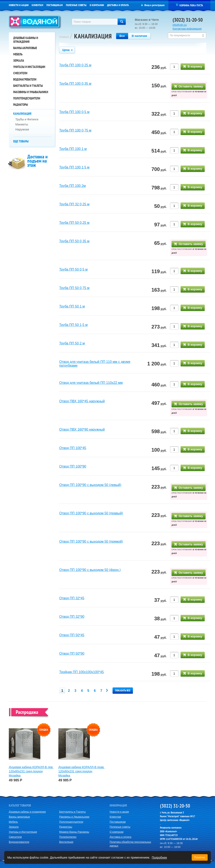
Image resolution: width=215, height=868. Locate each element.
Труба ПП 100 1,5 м (74, 167)
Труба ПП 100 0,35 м (75, 84)
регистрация (158, 5)
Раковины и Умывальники (31, 92)
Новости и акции (19, 5)
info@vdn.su (180, 25)
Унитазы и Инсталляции (29, 67)
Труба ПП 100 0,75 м (75, 130)
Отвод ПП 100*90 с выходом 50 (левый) (90, 485)
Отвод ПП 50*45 (72, 635)
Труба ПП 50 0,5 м (73, 269)
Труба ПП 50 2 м (72, 343)
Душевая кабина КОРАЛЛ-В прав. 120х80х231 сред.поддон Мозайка (81, 771)
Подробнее (159, 858)
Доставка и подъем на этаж (37, 161)
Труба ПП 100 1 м (73, 149)
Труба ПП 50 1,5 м (73, 325)
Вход (147, 5)
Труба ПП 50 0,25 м (74, 223)
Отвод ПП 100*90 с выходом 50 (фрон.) (90, 570)
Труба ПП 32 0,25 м (74, 204)
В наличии (139, 36)
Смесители (20, 73)
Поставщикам (55, 5)
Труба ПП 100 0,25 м (75, 65)
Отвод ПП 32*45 (72, 598)
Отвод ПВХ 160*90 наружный (82, 429)
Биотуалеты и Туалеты (28, 86)
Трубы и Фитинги (27, 119)
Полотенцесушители (27, 98)
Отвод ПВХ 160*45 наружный (82, 401)
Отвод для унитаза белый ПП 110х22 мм (91, 383)
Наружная (22, 129)
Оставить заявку (189, 86)
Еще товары (21, 141)
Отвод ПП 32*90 (72, 617)
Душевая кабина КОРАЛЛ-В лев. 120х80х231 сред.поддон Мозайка (31, 771)
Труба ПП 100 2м (72, 186)
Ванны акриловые (25, 48)
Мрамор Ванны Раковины (74, 832)
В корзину (193, 66)
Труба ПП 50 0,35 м (74, 241)
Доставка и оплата (118, 5)
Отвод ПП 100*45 (73, 448)
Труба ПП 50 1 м (72, 306)
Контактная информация (187, 29)
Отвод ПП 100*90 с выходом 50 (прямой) (91, 542)
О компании (97, 5)
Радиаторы (21, 105)
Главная (64, 37)
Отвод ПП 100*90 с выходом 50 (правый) (91, 513)
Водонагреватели (25, 79)
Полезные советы (76, 5)
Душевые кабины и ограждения (26, 40)
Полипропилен (68, 837)
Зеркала (19, 61)
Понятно (200, 857)
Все (122, 36)
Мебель (18, 54)
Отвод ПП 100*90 (73, 466)
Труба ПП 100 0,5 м (74, 112)
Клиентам (37, 5)
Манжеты (22, 124)
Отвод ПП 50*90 (72, 654)
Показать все (123, 690)
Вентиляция (66, 842)
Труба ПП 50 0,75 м (74, 288)
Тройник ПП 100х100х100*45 (81, 672)
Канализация (22, 114)
